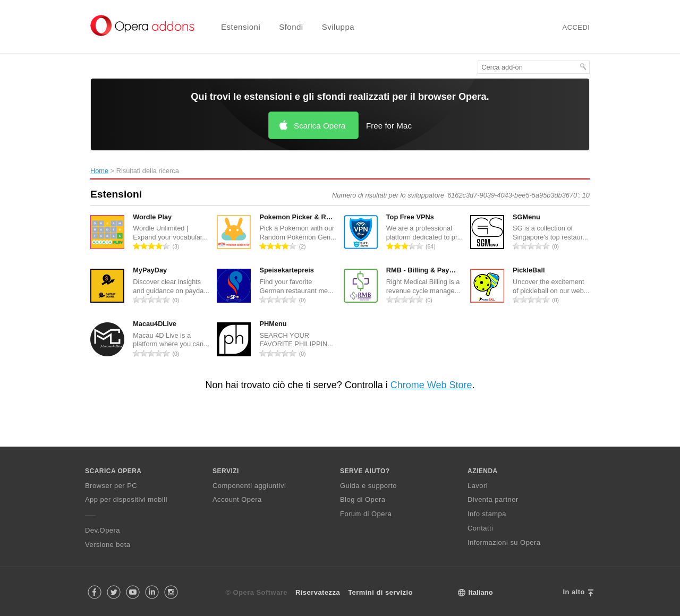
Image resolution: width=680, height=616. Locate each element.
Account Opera (237, 499)
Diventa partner (493, 499)
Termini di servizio (380, 592)
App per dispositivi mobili (126, 499)
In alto (574, 592)
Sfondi (291, 27)
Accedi (576, 27)
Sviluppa (338, 27)
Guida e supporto (368, 486)
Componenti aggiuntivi (249, 486)
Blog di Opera (363, 499)
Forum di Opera (366, 514)
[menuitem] (234, 27)
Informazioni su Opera (504, 542)
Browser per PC (111, 486)
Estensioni (241, 27)
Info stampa (487, 514)
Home (99, 171)
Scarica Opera (320, 126)
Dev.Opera (103, 530)
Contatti (480, 528)
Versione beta (108, 545)
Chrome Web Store (431, 385)
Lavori (478, 486)
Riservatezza (318, 592)
